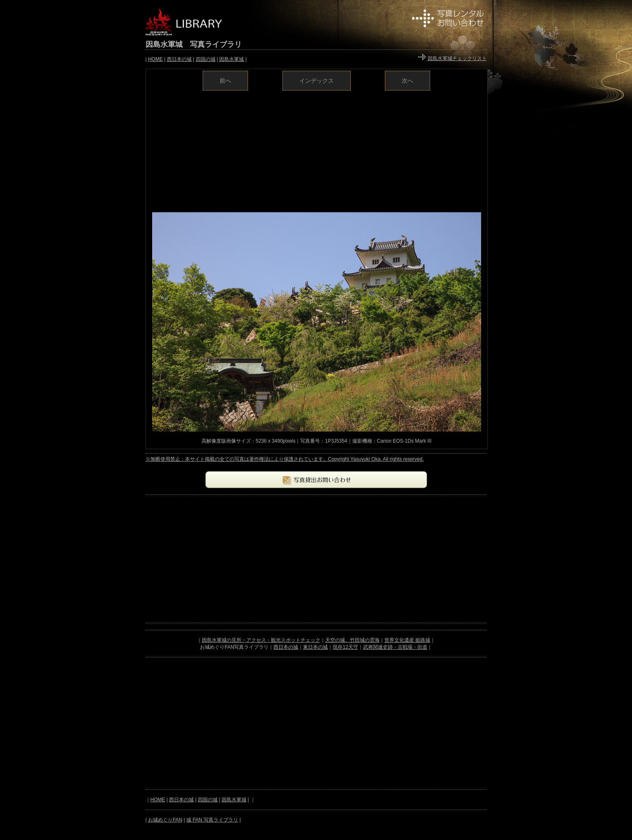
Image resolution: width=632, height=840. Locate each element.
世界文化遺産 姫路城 (407, 640)
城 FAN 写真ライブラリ (212, 820)
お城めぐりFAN (165, 820)
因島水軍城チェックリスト (457, 58)
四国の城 (206, 59)
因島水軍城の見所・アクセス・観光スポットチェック (261, 640)
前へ (225, 81)
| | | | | (196, 59)
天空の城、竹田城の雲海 (352, 640)
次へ (407, 81)
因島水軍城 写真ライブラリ (194, 44)
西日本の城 (179, 59)
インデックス (317, 81)
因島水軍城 (232, 59)
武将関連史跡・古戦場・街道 (395, 647)
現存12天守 (345, 647)
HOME (155, 59)
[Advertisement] (317, 151)
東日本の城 (315, 647)
